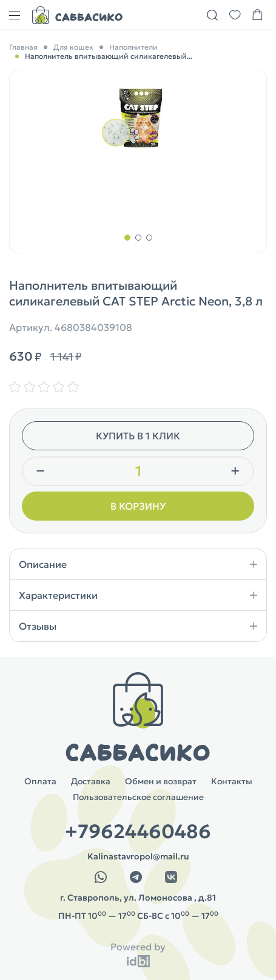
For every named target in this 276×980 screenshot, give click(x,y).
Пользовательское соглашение (138, 797)
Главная (23, 47)
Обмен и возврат (161, 781)
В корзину (138, 506)
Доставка (91, 781)
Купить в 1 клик (138, 436)
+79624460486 (138, 832)
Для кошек (73, 47)
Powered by (138, 947)
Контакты (232, 781)
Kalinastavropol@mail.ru (138, 856)
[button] (127, 238)
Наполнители (133, 47)
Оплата (40, 781)
